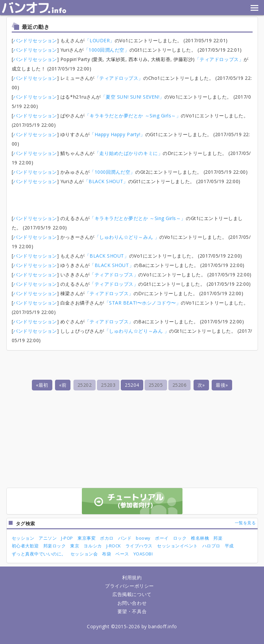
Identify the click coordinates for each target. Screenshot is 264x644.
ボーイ (162, 538)
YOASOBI (143, 554)
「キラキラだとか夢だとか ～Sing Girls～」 (133, 116)
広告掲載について (132, 594)
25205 (156, 385)
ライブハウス (139, 546)
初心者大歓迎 (25, 546)
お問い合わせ (132, 603)
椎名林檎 (200, 538)
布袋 (107, 554)
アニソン (48, 538)
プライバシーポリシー (129, 586)
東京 (75, 546)
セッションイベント (177, 546)
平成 (229, 546)
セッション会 (84, 554)
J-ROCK (114, 546)
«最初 (42, 385)
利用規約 (132, 577)
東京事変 (87, 538)
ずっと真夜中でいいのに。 (39, 554)
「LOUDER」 (100, 40)
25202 (85, 385)
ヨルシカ (93, 546)
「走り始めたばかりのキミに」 (129, 153)
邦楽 (218, 538)
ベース (122, 554)
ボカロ (107, 538)
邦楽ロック (55, 546)
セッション (23, 538)
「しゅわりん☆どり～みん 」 (127, 237)
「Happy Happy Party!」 (117, 134)
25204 (132, 385)
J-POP (67, 538)
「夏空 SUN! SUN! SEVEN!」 (133, 97)
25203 (108, 385)
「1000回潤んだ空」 (107, 50)
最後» (222, 385)
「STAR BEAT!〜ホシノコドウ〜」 (143, 303)
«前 (63, 385)
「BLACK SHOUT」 (106, 181)
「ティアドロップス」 (219, 59)
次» (201, 385)
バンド (125, 538)
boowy (143, 538)
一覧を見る (245, 523)
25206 (180, 385)
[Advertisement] (132, 198)
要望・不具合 (132, 611)
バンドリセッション (35, 40)
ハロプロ (211, 546)
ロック (180, 538)
